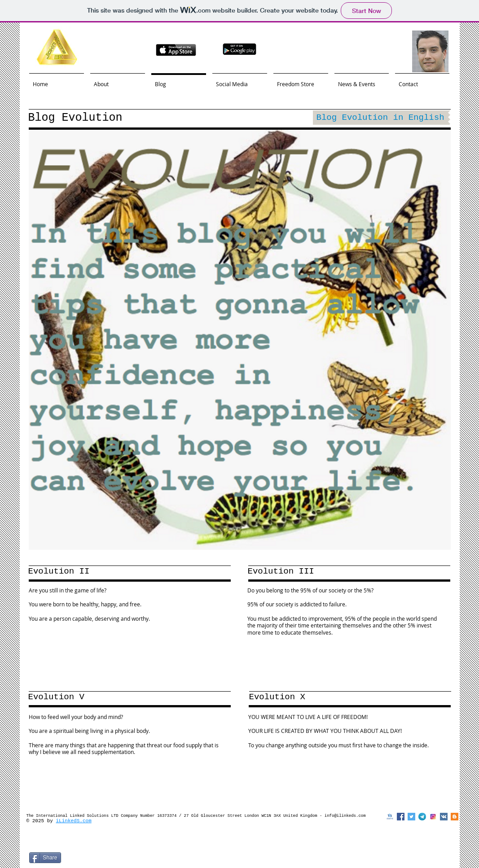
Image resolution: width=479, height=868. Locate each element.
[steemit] (390, 817)
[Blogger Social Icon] (455, 817)
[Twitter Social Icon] (411, 817)
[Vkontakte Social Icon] (444, 817)
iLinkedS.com (74, 821)
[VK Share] (138, 859)
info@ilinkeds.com (345, 816)
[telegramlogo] (422, 817)
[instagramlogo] (433, 817)
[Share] (45, 858)
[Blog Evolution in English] (380, 118)
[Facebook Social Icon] (401, 817)
